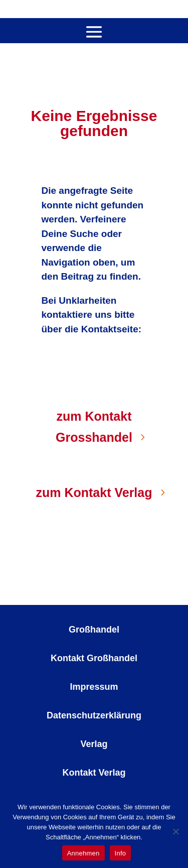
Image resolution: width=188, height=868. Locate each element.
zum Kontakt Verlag (94, 492)
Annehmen (83, 853)
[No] (175, 831)
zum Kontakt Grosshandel (94, 427)
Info (121, 853)
